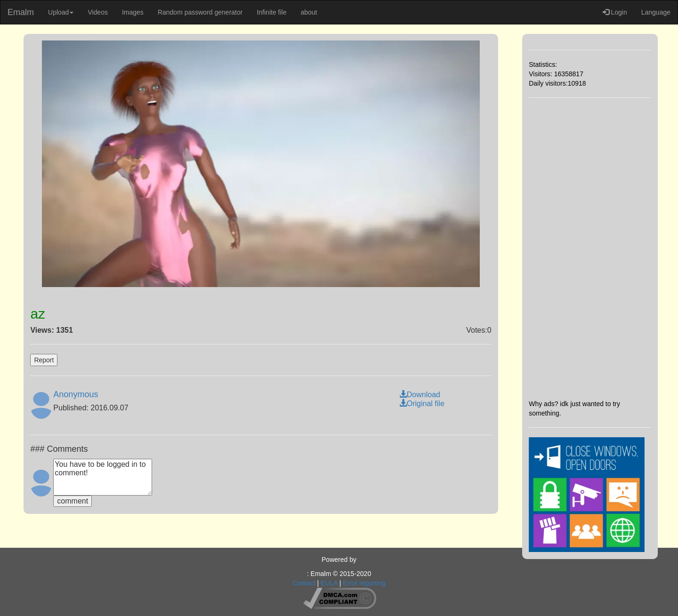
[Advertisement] (590, 248)
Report (44, 360)
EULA (329, 583)
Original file (422, 404)
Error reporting (364, 583)
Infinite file (271, 12)
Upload (61, 12)
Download (420, 395)
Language (656, 12)
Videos (98, 12)
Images (133, 12)
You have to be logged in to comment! (103, 477)
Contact (304, 583)
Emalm (21, 12)
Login (615, 12)
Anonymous (76, 394)
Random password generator (200, 12)
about (309, 12)
